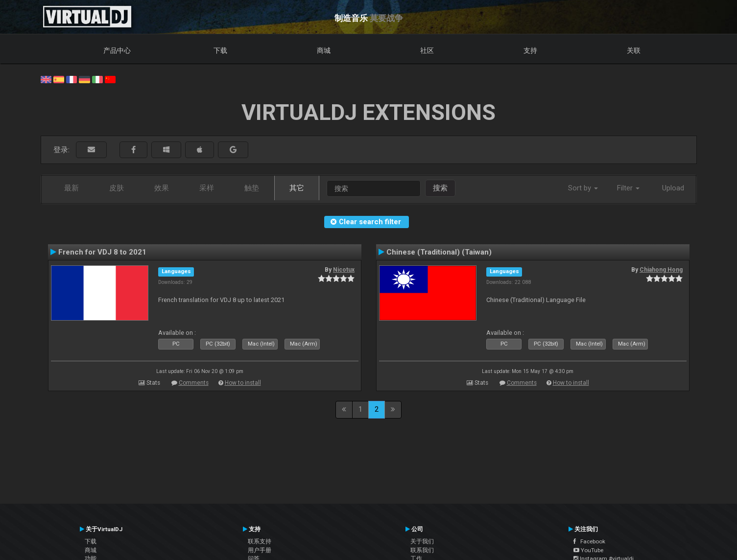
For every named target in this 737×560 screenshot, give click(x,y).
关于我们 (422, 541)
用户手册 (260, 550)
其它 (297, 188)
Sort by (583, 188)
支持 (530, 50)
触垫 (252, 188)
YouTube (588, 550)
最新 (71, 188)
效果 (162, 188)
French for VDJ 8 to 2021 (102, 252)
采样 (207, 188)
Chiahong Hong (661, 270)
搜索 (440, 188)
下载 (220, 50)
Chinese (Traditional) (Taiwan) (439, 252)
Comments (194, 383)
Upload (673, 188)
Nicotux (344, 270)
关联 (634, 50)
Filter (628, 188)
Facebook (589, 541)
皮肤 (117, 188)
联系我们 (422, 550)
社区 (427, 50)
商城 (324, 50)
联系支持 (260, 541)
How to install (243, 383)
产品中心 (117, 50)
